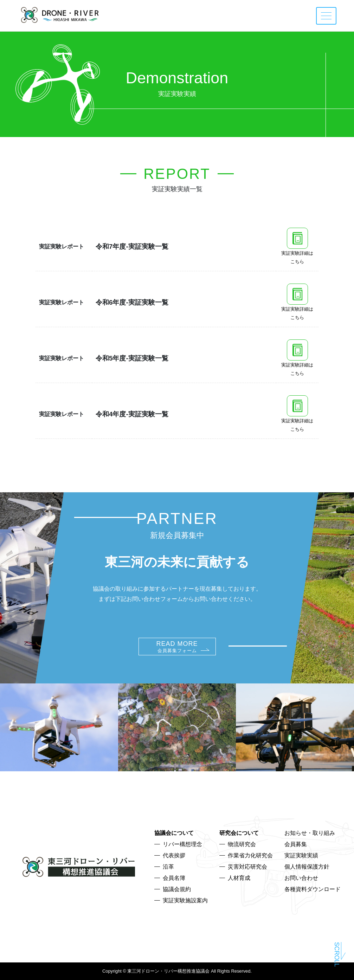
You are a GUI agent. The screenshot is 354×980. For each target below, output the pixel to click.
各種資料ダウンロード (313, 889)
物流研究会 (242, 844)
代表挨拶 (174, 855)
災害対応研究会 (247, 867)
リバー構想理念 (182, 844)
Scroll (337, 955)
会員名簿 (174, 878)
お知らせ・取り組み (310, 833)
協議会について (174, 833)
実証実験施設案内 (185, 900)
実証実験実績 (301, 855)
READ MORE (177, 647)
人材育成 (239, 878)
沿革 (168, 867)
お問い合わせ (301, 878)
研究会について (239, 833)
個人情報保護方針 (307, 867)
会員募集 (296, 844)
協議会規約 (177, 889)
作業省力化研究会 (250, 855)
